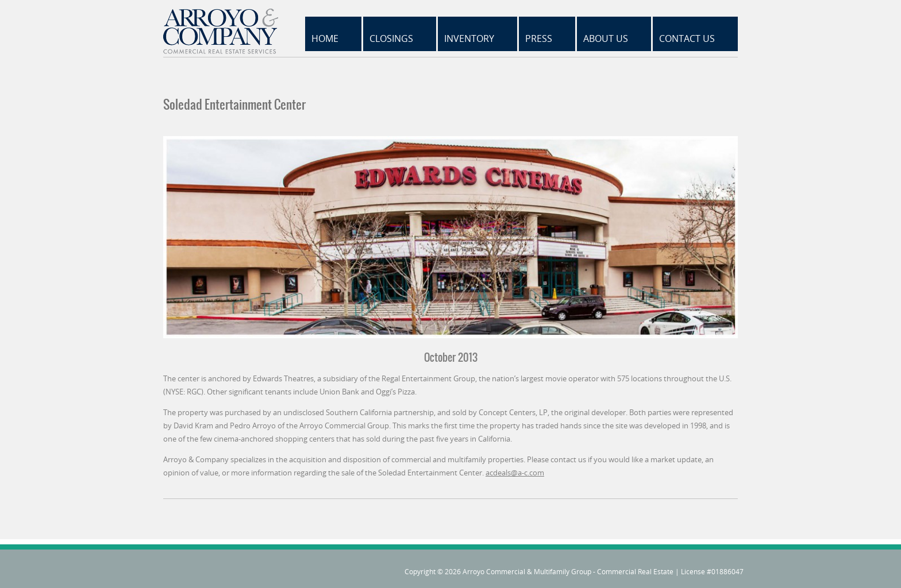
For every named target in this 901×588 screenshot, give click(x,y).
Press (539, 38)
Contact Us (687, 38)
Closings (391, 38)
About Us (606, 38)
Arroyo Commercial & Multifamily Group (527, 572)
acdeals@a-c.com (515, 473)
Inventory (469, 38)
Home (325, 38)
